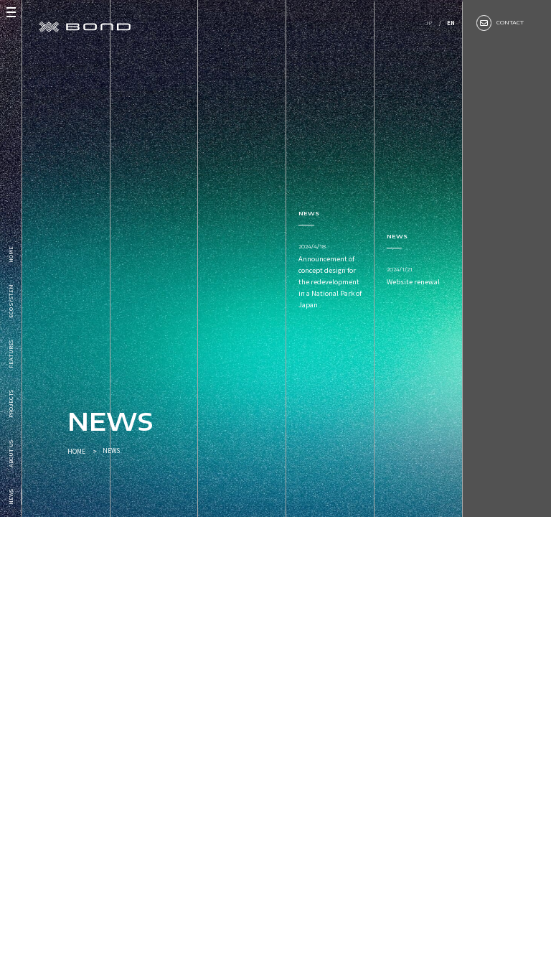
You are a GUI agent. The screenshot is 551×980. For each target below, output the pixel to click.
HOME (76, 451)
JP (428, 23)
